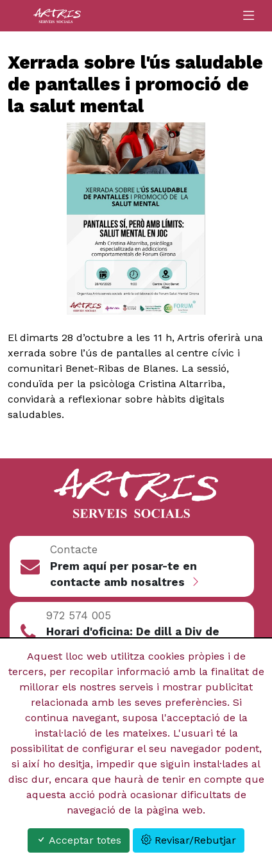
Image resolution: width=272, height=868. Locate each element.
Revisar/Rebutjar (189, 840)
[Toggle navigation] (249, 16)
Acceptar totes (79, 840)
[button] (132, 566)
